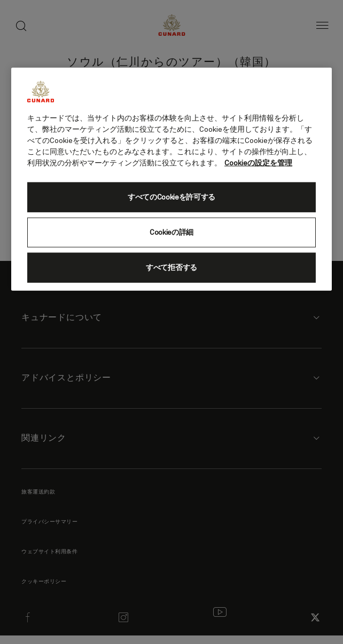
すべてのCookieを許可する (171, 197)
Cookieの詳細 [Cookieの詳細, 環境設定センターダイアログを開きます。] (171, 233)
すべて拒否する (171, 268)
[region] (171, 179)
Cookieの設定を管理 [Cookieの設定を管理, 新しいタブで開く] (258, 163)
